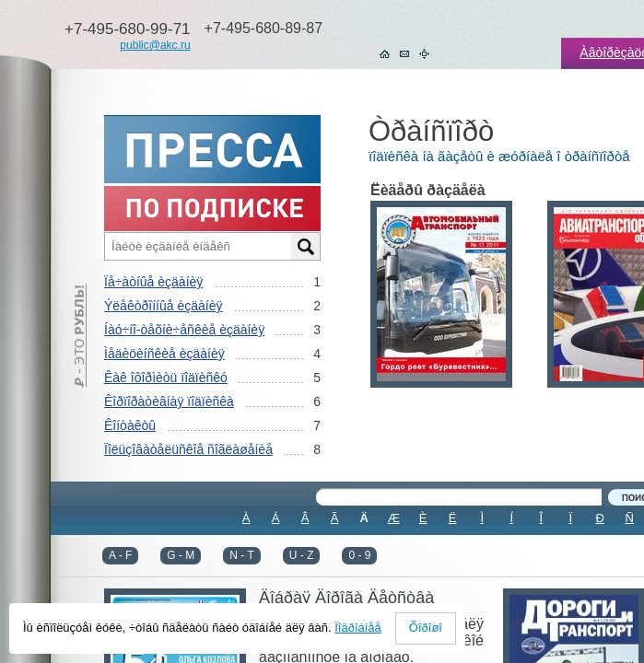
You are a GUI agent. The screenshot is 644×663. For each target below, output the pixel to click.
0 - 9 (359, 555)
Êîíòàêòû (130, 425)
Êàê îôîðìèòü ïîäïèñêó (166, 378)
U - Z (302, 555)
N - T (241, 555)
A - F (120, 555)
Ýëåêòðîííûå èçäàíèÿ (163, 306)
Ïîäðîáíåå (358, 628)
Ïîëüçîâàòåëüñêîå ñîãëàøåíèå (188, 449)
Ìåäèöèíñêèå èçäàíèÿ (164, 354)
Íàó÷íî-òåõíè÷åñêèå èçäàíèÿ (184, 330)
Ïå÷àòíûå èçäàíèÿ (153, 282)
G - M (181, 555)
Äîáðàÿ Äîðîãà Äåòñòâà (346, 598)
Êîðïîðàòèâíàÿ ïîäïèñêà (169, 401)
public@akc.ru (155, 45)
